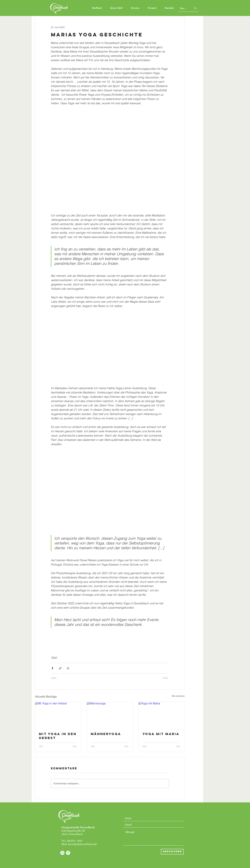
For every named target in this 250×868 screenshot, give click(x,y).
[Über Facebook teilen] (52, 668)
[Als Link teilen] (60, 668)
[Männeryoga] (110, 715)
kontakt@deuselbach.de (83, 844)
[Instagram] (62, 853)
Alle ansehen (178, 696)
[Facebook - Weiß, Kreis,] (68, 853)
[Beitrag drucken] (68, 668)
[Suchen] (184, 8)
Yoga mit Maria (161, 734)
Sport (54, 657)
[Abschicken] (172, 852)
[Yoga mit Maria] (162, 715)
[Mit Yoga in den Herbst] (58, 715)
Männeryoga (106, 734)
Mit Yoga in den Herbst (58, 736)
